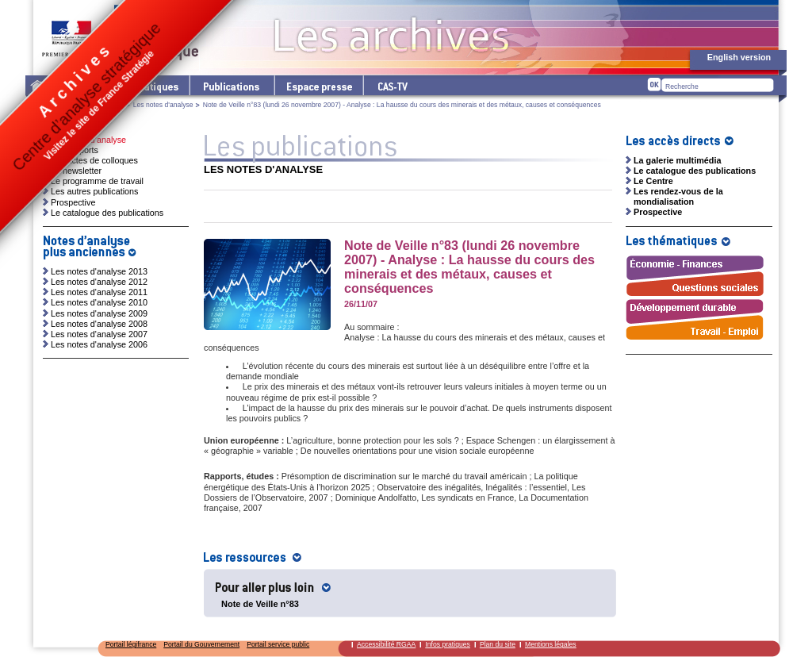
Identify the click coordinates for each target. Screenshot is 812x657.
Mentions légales (551, 644)
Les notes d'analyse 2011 (99, 292)
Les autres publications (94, 191)
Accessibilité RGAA (386, 644)
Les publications (231, 85)
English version (739, 57)
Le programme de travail (97, 181)
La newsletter (76, 171)
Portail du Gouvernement (201, 644)
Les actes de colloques (94, 160)
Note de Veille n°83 (260, 604)
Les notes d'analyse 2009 (99, 313)
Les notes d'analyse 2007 (99, 334)
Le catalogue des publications (107, 213)
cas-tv (392, 85)
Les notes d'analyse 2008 (99, 324)
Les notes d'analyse (163, 105)
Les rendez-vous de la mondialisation (678, 196)
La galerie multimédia (677, 160)
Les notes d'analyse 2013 (99, 271)
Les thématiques (149, 85)
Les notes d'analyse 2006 (99, 344)
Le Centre (653, 181)
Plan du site (498, 644)
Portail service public (278, 644)
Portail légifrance (131, 644)
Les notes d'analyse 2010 (99, 302)
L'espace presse (318, 85)
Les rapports (75, 150)
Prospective (73, 202)
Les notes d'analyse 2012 (99, 282)
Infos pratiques (448, 644)
